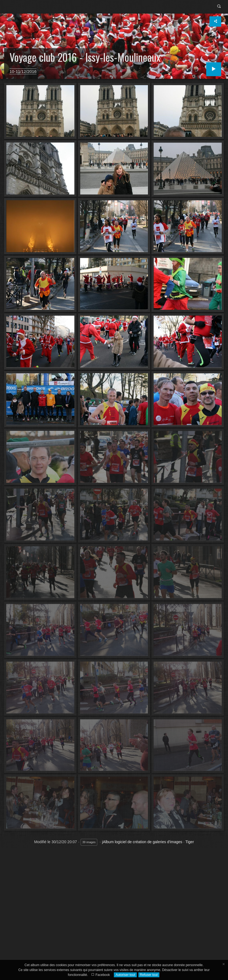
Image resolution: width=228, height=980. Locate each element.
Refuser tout (149, 975)
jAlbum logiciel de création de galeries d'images (142, 842)
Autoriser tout (125, 975)
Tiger (189, 842)
